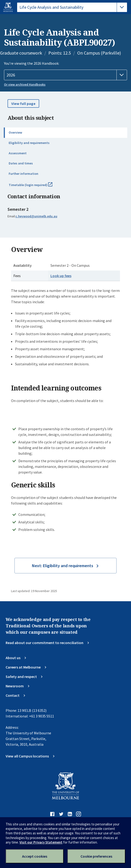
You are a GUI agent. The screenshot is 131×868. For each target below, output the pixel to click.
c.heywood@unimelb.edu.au (36, 216)
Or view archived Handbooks (25, 84)
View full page (23, 104)
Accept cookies (35, 856)
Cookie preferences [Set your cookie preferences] (96, 856)
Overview (15, 132)
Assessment (18, 153)
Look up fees (61, 276)
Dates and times (21, 163)
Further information (23, 174)
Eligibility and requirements (29, 143)
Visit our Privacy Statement (41, 842)
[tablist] (72, 7)
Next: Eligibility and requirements (63, 566)
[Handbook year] (66, 75)
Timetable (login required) (36, 187)
